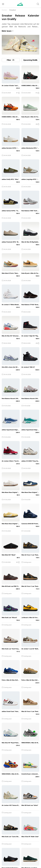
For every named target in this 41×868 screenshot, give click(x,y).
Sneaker (13, 10)
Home (4, 10)
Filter (11, 60)
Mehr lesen (8, 31)
